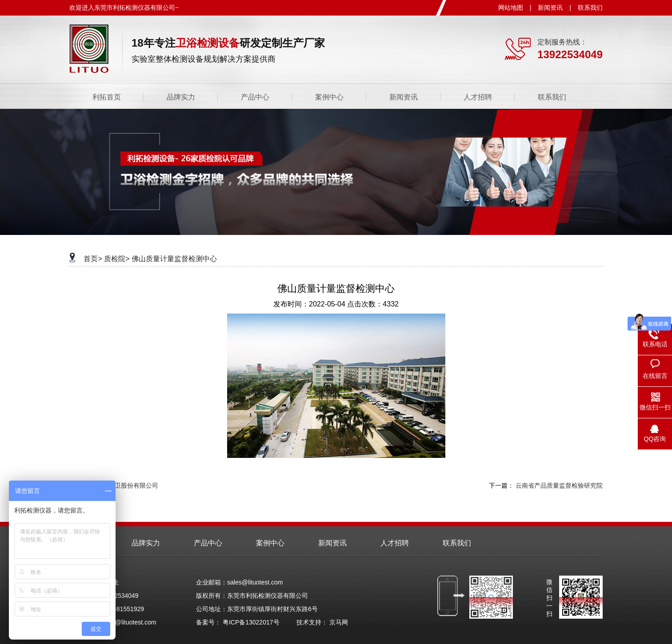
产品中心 (255, 97)
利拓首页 (107, 97)
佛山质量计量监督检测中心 (174, 259)
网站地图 (511, 8)
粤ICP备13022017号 (251, 622)
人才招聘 (478, 97)
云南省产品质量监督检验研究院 (559, 485)
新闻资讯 (550, 8)
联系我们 (590, 8)
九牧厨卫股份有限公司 (127, 485)
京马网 (339, 622)
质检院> (117, 259)
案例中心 (329, 97)
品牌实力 (181, 97)
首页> (93, 259)
